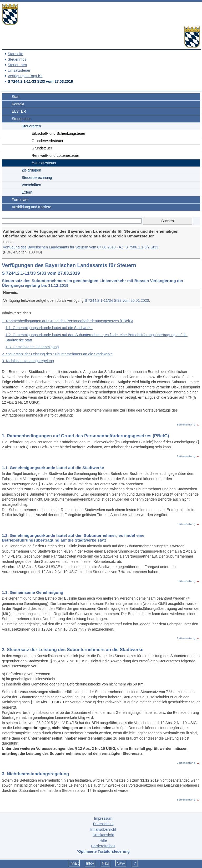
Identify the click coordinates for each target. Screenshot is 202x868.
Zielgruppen (31, 170)
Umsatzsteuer (19, 70)
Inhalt (74, 863)
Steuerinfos (17, 59)
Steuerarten (17, 65)
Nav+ (121, 863)
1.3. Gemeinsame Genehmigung (32, 347)
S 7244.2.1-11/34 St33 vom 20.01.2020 (117, 300)
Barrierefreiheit (103, 846)
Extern (27, 192)
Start (16, 97)
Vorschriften (31, 185)
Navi (105, 863)
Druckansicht (103, 835)
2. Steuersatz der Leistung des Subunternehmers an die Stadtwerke (57, 354)
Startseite (15, 54)
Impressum (103, 818)
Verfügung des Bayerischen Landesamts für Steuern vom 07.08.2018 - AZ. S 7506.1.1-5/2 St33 (81, 247)
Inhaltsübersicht (103, 829)
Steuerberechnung (37, 178)
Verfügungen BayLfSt (25, 76)
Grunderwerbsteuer (47, 141)
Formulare (20, 200)
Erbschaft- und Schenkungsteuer (58, 133)
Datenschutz (103, 824)
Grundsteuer (42, 148)
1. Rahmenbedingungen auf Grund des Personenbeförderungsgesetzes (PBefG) (67, 321)
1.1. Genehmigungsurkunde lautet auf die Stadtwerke (49, 328)
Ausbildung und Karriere (32, 207)
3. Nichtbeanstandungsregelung (28, 361)
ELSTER (19, 111)
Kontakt (18, 104)
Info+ (90, 863)
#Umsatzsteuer (44, 163)
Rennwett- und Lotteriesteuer (55, 155)
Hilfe (103, 840)
